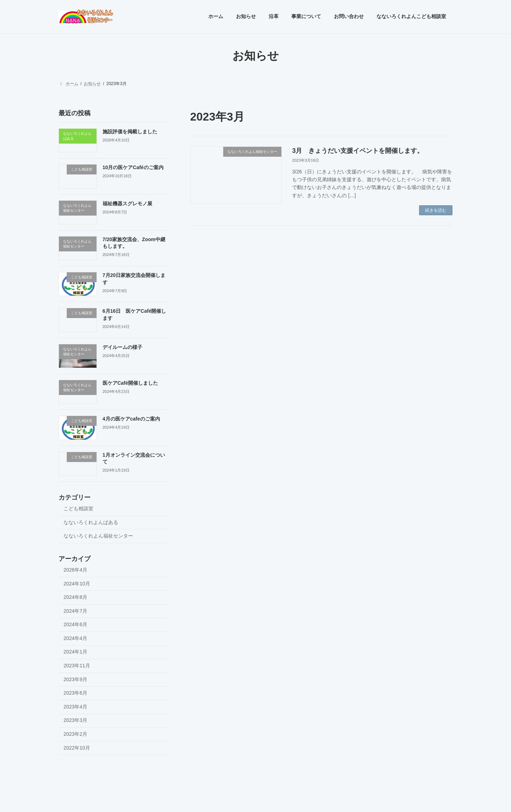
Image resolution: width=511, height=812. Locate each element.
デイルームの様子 (122, 347)
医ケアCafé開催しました (130, 383)
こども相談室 (78, 508)
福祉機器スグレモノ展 (127, 203)
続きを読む (436, 210)
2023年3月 (75, 720)
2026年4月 (75, 569)
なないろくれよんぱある (91, 522)
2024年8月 (75, 597)
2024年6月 (75, 624)
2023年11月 (77, 666)
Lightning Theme (253, 800)
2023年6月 (75, 693)
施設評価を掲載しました (130, 132)
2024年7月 (75, 611)
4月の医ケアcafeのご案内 (131, 419)
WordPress (216, 800)
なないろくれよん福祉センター (98, 536)
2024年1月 (75, 652)
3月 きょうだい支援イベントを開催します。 (358, 151)
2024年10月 (77, 583)
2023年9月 (75, 679)
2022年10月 (77, 747)
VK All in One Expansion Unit (301, 800)
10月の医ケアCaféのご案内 (133, 167)
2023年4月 (75, 706)
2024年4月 (75, 638)
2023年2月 (75, 734)
